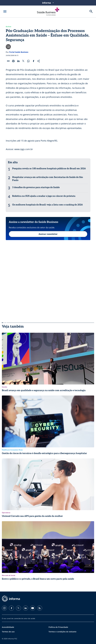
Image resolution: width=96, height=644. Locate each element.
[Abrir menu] (5, 11)
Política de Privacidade (58, 627)
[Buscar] (91, 11)
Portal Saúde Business (19, 52)
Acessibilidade (8, 627)
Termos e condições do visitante (62, 632)
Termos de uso (8, 632)
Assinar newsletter (48, 234)
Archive (8, 27)
